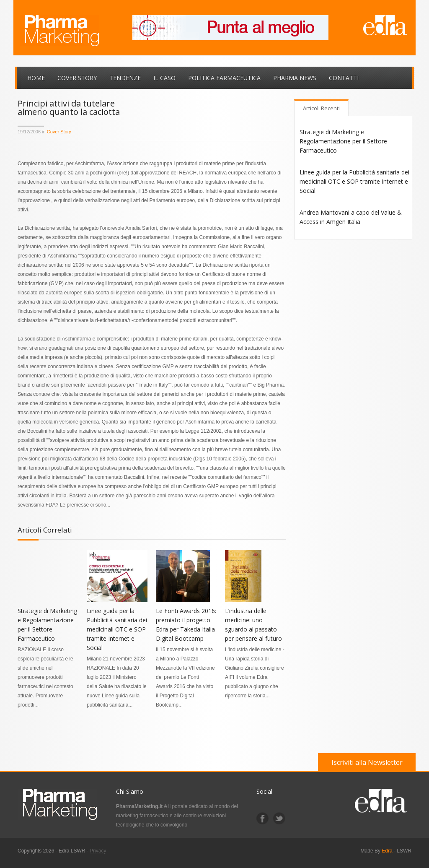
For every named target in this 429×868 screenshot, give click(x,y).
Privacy (98, 851)
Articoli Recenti (321, 108)
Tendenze (125, 78)
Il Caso (164, 78)
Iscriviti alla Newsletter (367, 762)
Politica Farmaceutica (224, 78)
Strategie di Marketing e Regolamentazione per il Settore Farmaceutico (343, 141)
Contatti (344, 78)
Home (36, 78)
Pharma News (295, 78)
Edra (387, 851)
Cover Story (77, 78)
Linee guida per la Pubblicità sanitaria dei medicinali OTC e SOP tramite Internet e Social (117, 629)
